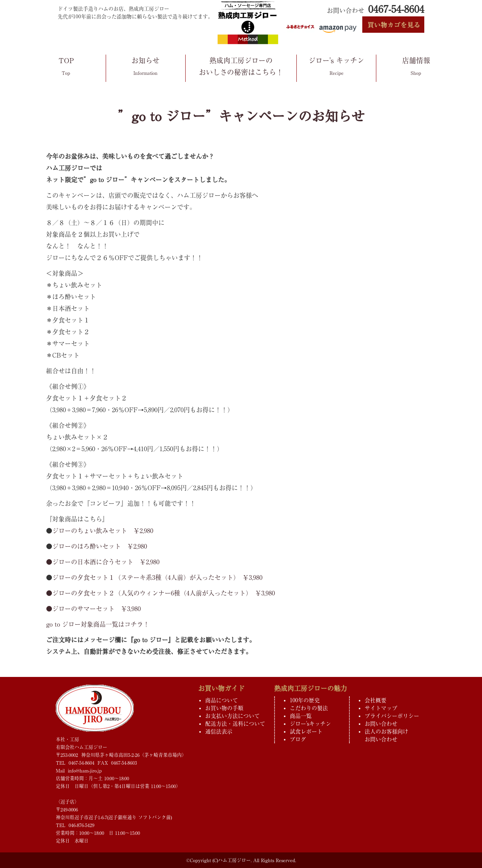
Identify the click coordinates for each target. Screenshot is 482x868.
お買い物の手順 (224, 708)
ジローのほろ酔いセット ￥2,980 (100, 546)
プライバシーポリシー (392, 716)
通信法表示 (219, 732)
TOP (66, 68)
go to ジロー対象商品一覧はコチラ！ (98, 624)
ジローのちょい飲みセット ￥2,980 (103, 531)
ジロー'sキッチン (310, 724)
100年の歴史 (305, 700)
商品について (222, 700)
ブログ (298, 739)
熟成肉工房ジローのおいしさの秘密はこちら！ (241, 67)
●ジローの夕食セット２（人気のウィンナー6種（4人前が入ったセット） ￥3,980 (160, 593)
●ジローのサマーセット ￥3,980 (93, 609)
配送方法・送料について (235, 724)
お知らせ (146, 68)
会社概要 (376, 700)
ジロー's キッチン (336, 68)
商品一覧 (301, 716)
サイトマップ (381, 708)
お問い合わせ (381, 724)
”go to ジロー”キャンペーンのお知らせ (241, 116)
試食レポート (306, 732)
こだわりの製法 (309, 708)
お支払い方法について (232, 716)
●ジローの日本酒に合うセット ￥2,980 (103, 562)
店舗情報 (416, 68)
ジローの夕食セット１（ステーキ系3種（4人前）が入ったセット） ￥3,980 (157, 577)
